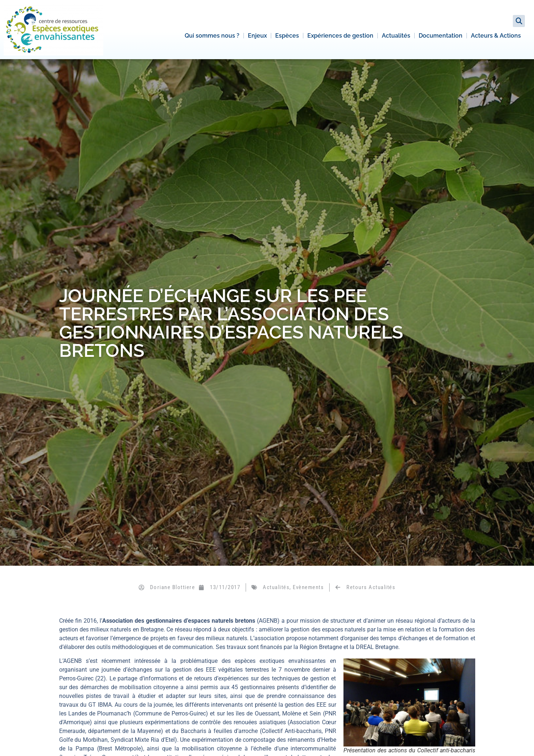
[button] (519, 21)
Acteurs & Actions (496, 36)
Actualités (396, 36)
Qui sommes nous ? (212, 36)
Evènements (308, 587)
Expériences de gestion (340, 36)
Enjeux (257, 36)
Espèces (287, 36)
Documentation (441, 36)
